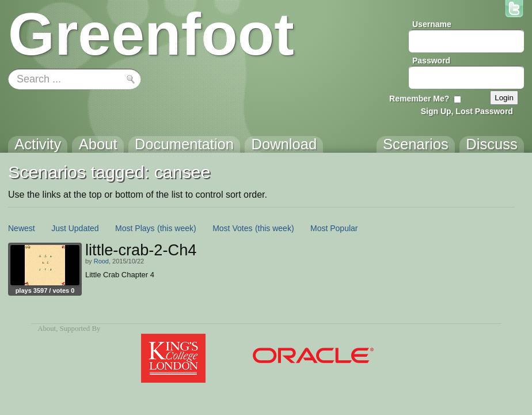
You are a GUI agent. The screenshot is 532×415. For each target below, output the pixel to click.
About (47, 329)
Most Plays (135, 228)
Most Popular (334, 228)
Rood (101, 261)
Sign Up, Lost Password (467, 111)
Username (432, 24)
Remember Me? (419, 99)
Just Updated (75, 228)
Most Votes (232, 228)
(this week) (177, 228)
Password (431, 61)
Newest (22, 228)
